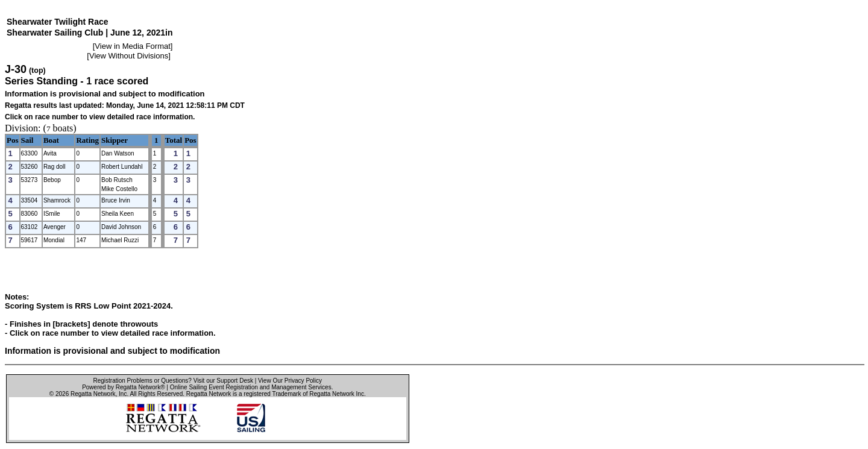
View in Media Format (132, 46)
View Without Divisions (129, 56)
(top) (37, 71)
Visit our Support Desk (223, 381)
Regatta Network (93, 394)
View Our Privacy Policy (290, 381)
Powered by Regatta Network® (123, 387)
